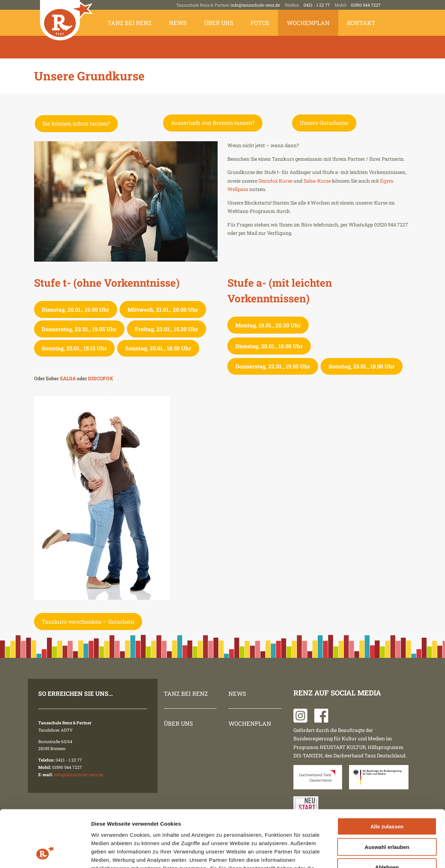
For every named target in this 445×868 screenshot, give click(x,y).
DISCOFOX (100, 378)
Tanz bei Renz (130, 23)
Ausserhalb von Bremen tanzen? (213, 123)
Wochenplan (308, 23)
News (178, 23)
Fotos (260, 23)
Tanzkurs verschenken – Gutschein (88, 622)
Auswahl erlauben (387, 797)
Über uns (219, 23)
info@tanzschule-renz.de (255, 5)
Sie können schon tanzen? (76, 123)
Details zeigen (370, 854)
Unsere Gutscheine (324, 123)
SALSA (68, 378)
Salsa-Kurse (317, 181)
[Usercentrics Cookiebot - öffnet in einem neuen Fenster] (45, 854)
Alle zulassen (387, 776)
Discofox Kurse (275, 181)
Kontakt (361, 23)
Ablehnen (387, 817)
